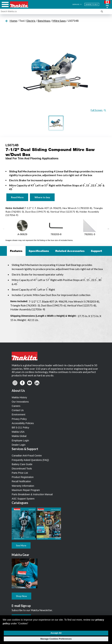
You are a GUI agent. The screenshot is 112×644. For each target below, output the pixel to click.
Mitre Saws (59, 21)
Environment (18, 415)
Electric (31, 21)
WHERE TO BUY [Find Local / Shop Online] (92, 4)
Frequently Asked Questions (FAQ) (30, 460)
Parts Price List (20, 473)
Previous (4, 229)
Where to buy (42, 197)
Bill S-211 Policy (20, 428)
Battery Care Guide (22, 464)
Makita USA (18, 432)
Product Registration (23, 477)
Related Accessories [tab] (70, 251)
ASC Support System (23, 499)
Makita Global (19, 436)
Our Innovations (20, 402)
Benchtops (44, 21)
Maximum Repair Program (26, 490)
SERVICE (77, 4)
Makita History (19, 397)
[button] (107, 4)
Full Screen (98, 110)
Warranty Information (23, 486)
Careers (16, 406)
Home (13, 21)
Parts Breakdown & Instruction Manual (32, 494)
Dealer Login (18, 445)
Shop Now (21, 596)
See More (21, 545)
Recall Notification (21, 481)
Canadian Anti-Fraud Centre (27, 456)
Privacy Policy (19, 419)
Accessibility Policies (23, 423)
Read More (17, 197)
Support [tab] (96, 251)
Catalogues (20, 503)
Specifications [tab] (39, 251)
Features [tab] (16, 251)
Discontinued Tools (22, 469)
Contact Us (18, 410)
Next (108, 229)
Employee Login (20, 441)
